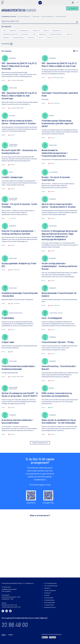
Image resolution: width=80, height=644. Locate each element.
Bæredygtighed (24, 31)
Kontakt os (47, 588)
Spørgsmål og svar (50, 607)
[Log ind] (73, 3)
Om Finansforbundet (50, 583)
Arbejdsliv (13, 31)
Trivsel (49, 38)
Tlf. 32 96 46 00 (6, 587)
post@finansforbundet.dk (9, 589)
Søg (76, 22)
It (34, 34)
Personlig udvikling (19, 38)
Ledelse (70, 34)
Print (76, 51)
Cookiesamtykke (49, 600)
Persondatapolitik (50, 603)
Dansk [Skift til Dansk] (4, 635)
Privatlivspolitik (49, 598)
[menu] (40, 3)
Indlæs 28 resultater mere (40, 443)
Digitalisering (57, 31)
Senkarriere (32, 38)
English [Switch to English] (11, 635)
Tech (41, 38)
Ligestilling (6, 38)
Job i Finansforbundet (51, 586)
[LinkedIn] (7, 611)
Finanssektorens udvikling (10, 34)
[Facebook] (3, 611)
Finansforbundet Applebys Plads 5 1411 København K (18, 583)
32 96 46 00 (15, 625)
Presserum (48, 593)
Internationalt (25, 34)
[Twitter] (10, 611)
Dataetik (46, 31)
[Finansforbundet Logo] (3, 3)
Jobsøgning (43, 34)
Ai (4, 31)
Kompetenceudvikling (57, 34)
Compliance (36, 31)
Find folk (47, 595)
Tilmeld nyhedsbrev (50, 591)
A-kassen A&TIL (49, 605)
